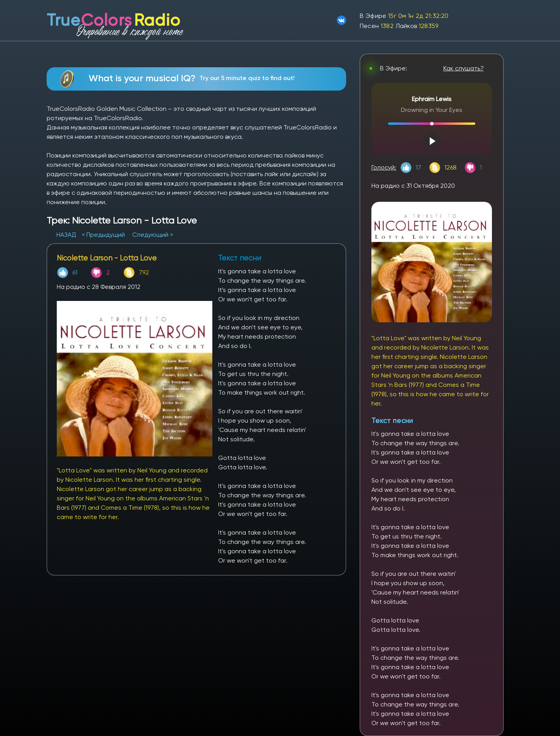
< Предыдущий (103, 235)
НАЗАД (67, 235)
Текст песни (392, 420)
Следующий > (153, 235)
